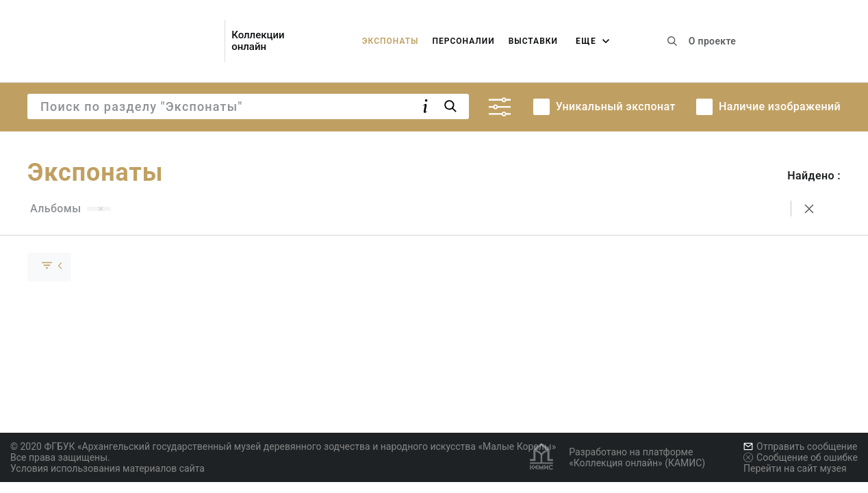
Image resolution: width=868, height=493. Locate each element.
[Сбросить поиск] (809, 209)
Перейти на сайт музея (795, 468)
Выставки (533, 41)
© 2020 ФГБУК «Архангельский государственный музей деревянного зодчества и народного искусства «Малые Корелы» (283, 446)
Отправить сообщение (800, 446)
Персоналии (463, 41)
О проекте (712, 41)
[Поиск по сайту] (672, 41)
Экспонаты (391, 41)
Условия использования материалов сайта (107, 468)
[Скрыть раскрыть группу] (49, 267)
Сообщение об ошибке (801, 457)
